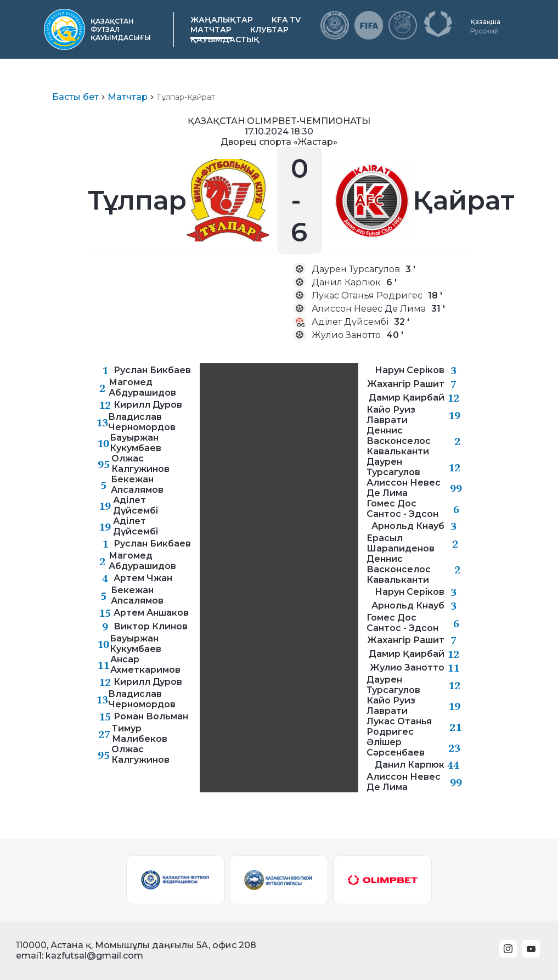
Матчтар (211, 30)
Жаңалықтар (222, 20)
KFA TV (286, 20)
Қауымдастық (225, 40)
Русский (484, 31)
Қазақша (485, 22)
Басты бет (75, 97)
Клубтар (269, 30)
